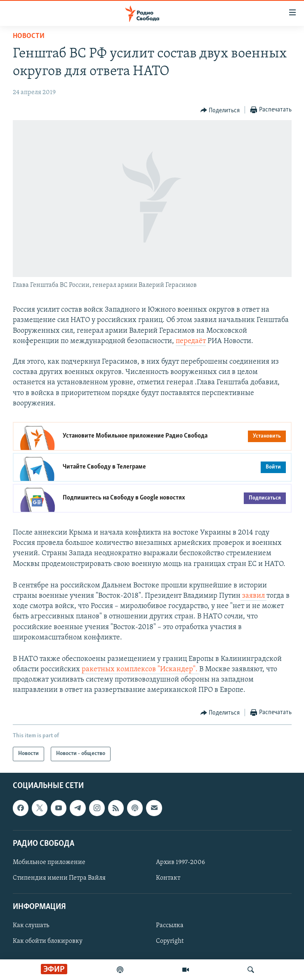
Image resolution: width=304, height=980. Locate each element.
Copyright (170, 941)
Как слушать (31, 926)
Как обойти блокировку (48, 941)
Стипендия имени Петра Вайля (59, 878)
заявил (253, 596)
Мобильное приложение (49, 862)
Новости (29, 36)
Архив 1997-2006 (180, 862)
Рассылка (170, 926)
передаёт (191, 341)
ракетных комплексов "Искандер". (140, 669)
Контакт (168, 878)
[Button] (220, 110)
